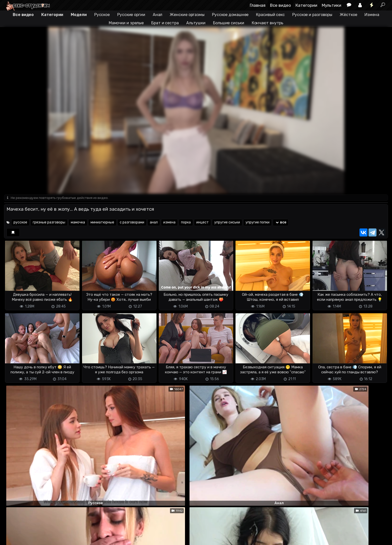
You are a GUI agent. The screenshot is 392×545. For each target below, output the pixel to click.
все (281, 223)
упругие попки (257, 223)
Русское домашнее (230, 15)
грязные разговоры (49, 223)
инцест (202, 223)
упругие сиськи (227, 223)
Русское (102, 15)
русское (20, 223)
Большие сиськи (229, 23)
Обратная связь (56, 538)
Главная (258, 5)
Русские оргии (131, 15)
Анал (158, 15)
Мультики (331, 5)
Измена (372, 15)
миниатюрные (102, 223)
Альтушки (196, 23)
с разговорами (132, 223)
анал (154, 223)
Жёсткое (348, 15)
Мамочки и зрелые (126, 23)
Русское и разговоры (312, 15)
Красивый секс (270, 15)
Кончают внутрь (268, 23)
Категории (306, 5)
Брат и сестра (165, 23)
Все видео (280, 5)
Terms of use (30, 538)
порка (186, 223)
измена (169, 223)
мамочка (78, 223)
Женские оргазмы (187, 15)
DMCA (12, 538)
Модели (79, 15)
